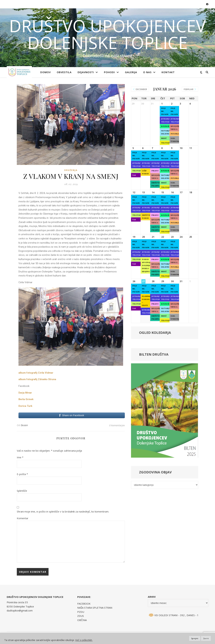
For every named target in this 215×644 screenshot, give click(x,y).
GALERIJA (131, 72)
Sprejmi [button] (195, 638)
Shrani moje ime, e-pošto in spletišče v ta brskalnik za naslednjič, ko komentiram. (63, 511)
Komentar (23, 518)
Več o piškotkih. (84, 640)
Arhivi (152, 597)
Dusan (24, 425)
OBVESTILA (64, 72)
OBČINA (82, 620)
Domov (46, 72)
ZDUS (81, 616)
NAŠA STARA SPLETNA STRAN (95, 608)
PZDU (81, 612)
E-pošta (22, 474)
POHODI (109, 72)
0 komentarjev (117, 425)
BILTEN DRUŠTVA (154, 355)
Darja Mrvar (25, 393)
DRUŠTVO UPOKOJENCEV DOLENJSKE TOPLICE (107, 34)
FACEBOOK (84, 604)
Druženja (71, 170)
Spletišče (22, 491)
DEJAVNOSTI (86, 72)
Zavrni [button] (206, 638)
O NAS (147, 72)
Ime (20, 457)
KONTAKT (168, 72)
